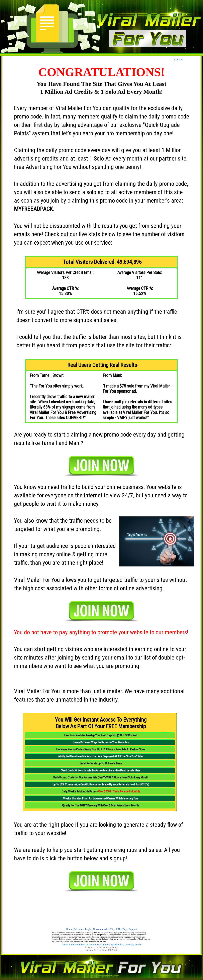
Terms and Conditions (73, 944)
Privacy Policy (134, 944)
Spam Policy (117, 944)
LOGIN (178, 59)
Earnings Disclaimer (98, 944)
